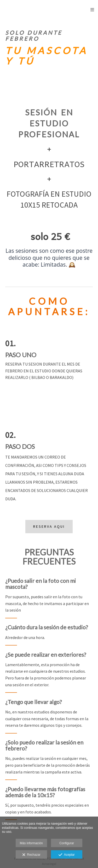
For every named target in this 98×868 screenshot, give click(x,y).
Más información (31, 843)
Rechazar (31, 855)
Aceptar (67, 855)
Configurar (67, 843)
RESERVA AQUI (49, 526)
